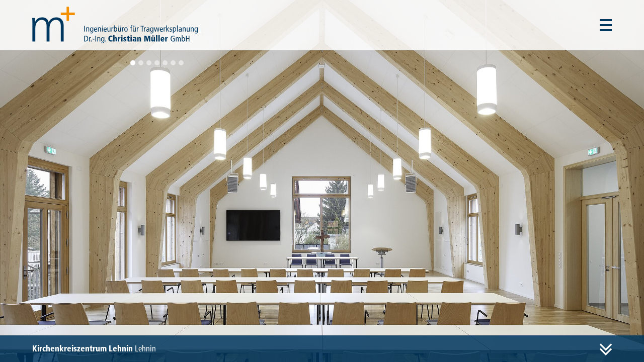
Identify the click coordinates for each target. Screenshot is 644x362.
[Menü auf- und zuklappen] (606, 25)
